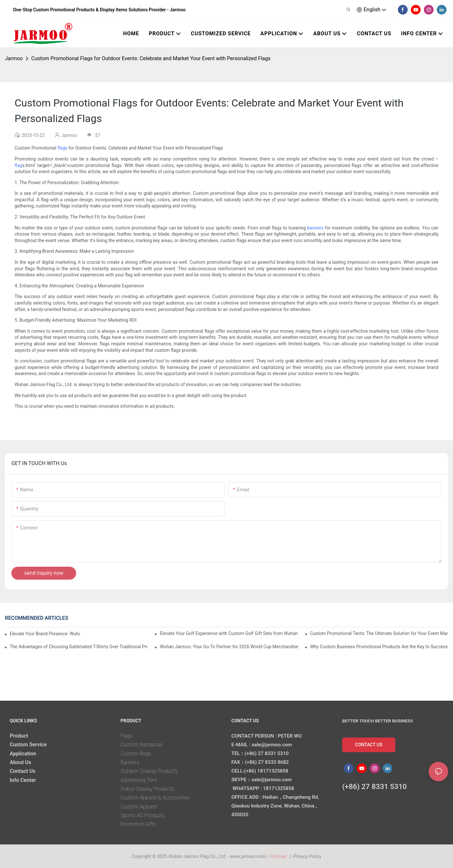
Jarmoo (14, 58)
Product (19, 736)
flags (62, 148)
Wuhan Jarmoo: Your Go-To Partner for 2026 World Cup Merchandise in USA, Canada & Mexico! (229, 647)
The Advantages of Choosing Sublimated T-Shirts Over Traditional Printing (79, 647)
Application (23, 754)
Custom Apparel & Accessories (155, 798)
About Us (21, 762)
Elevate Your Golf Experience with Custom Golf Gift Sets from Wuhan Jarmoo (229, 633)
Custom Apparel (139, 807)
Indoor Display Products (147, 789)
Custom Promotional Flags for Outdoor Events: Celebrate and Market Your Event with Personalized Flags (151, 58)
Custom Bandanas (142, 745)
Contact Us (23, 771)
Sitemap (279, 856)
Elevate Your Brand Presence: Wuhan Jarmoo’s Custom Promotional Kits (45, 634)
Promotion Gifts (138, 824)
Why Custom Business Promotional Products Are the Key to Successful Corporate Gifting (379, 647)
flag (18, 165)
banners (315, 228)
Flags (127, 736)
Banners (130, 762)
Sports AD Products (143, 815)
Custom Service (28, 745)
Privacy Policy (307, 856)
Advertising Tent (139, 780)
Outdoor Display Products (149, 771)
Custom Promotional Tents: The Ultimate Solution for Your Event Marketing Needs (379, 633)
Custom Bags (136, 754)
